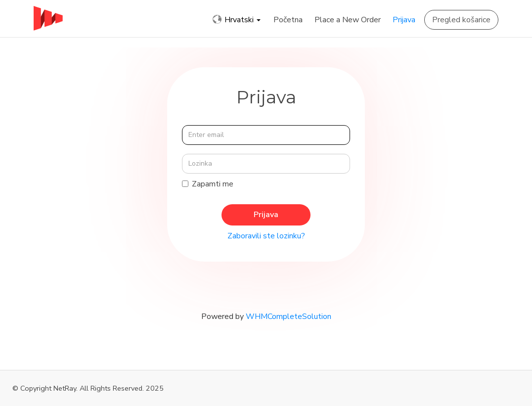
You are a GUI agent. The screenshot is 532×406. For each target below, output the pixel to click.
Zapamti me (208, 184)
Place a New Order (348, 20)
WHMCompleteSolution (288, 316)
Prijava (404, 20)
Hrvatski (237, 20)
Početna (288, 20)
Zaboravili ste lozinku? (266, 236)
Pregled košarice (461, 20)
